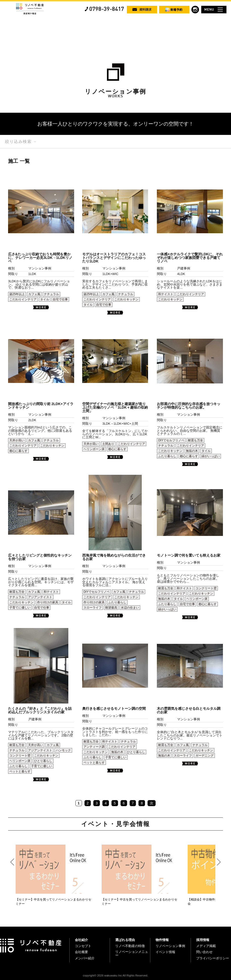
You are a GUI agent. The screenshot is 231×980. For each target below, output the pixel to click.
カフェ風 (34, 294)
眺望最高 (111, 608)
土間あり (108, 444)
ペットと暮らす (20, 771)
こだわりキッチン (126, 299)
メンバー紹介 (85, 958)
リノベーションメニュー (132, 953)
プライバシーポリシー (213, 958)
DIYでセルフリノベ (171, 440)
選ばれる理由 (125, 940)
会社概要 (81, 952)
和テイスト (166, 294)
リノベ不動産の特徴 (130, 946)
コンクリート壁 (206, 588)
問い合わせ (204, 952)
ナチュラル (51, 294)
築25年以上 (17, 294)
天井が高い (17, 440)
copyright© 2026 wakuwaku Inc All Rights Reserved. (116, 975)
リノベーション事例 (170, 946)
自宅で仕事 (60, 299)
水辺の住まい (130, 608)
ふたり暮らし (167, 456)
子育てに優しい (20, 608)
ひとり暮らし (43, 761)
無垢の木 (192, 451)
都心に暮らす (18, 451)
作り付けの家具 (48, 602)
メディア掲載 (206, 946)
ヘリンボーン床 (94, 449)
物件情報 (162, 940)
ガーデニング (205, 756)
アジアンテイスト (40, 597)
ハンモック (63, 750)
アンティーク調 (94, 747)
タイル (45, 299)
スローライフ (93, 608)
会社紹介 (81, 940)
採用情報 (203, 940)
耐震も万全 (195, 440)
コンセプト (83, 946)
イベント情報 (165, 952)
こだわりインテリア (23, 299)
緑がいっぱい (211, 456)
